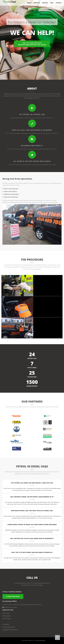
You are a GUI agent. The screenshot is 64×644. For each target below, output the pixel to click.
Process (45, 3)
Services (37, 3)
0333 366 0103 (13, 597)
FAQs (52, 3)
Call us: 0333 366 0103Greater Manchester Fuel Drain (32, 44)
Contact (59, 3)
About (29, 3)
